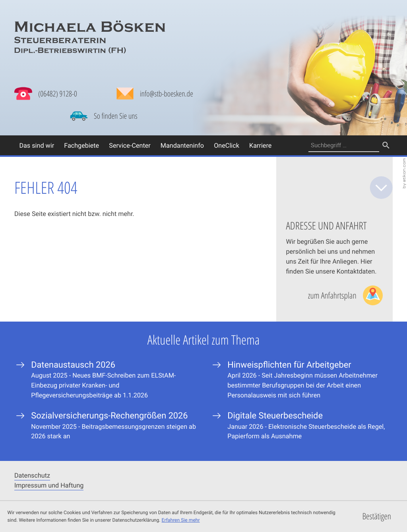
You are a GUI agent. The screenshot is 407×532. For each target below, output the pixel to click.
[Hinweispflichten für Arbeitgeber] (302, 380)
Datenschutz (32, 475)
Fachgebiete (81, 145)
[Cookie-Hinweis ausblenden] (377, 517)
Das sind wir (37, 145)
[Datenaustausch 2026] (105, 380)
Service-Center (130, 145)
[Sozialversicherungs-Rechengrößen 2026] (105, 425)
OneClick (227, 145)
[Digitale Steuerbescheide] (302, 425)
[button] (46, 94)
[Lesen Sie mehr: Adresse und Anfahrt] (346, 295)
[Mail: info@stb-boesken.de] (155, 95)
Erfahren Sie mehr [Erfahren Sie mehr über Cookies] (181, 520)
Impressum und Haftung (49, 485)
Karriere (260, 145)
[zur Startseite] (90, 37)
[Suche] (344, 145)
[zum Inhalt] (381, 188)
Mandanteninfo (182, 145)
